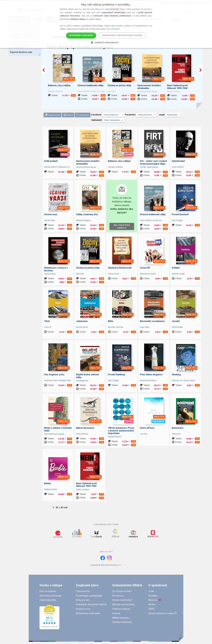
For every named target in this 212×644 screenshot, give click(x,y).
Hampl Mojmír (50, 274)
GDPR (151, 609)
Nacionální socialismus (152, 321)
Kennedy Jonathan (115, 167)
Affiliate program (121, 618)
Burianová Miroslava (148, 381)
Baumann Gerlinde (115, 327)
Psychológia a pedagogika (89, 596)
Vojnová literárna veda (21, 52)
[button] (106, 43)
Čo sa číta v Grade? (122, 591)
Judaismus (82, 321)
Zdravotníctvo (83, 591)
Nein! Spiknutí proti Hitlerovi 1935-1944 (177, 87)
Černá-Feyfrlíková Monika (86, 167)
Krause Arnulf (114, 274)
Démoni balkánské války (90, 86)
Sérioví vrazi (51, 214)
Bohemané (178, 428)
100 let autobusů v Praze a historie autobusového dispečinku (121, 431)
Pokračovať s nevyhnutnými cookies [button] (122, 35)
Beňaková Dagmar (83, 220)
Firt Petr (143, 167)
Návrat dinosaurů (85, 428)
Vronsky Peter (50, 220)
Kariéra (152, 605)
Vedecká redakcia (121, 609)
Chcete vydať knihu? (122, 600)
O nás (151, 591)
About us (153, 600)
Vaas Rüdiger (177, 220)
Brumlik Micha (82, 327)
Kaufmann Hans (51, 381)
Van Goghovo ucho (54, 375)
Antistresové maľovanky (88, 613)
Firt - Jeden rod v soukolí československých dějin (153, 162)
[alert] (106, 24)
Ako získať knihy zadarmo (122, 226)
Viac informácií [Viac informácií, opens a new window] (113, 29)
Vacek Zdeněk (152, 167)
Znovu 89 (145, 268)
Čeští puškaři (51, 161)
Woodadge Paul (82, 381)
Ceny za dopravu (48, 591)
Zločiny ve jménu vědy (119, 86)
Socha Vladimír (82, 434)
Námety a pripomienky (123, 605)
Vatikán (176, 268)
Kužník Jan (157, 220)
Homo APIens (147, 428)
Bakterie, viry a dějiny (59, 86)
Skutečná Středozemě (120, 268)
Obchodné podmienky (50, 596)
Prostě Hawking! (117, 375)
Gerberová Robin (51, 489)
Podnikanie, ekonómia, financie (91, 605)
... (163, 220)
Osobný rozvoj (83, 609)
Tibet (47, 321)
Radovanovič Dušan (148, 274)
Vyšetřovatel (178, 161)
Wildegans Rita (65, 381)
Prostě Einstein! (180, 214)
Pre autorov (118, 596)
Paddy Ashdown (83, 490)
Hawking (176, 375)
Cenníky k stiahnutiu (122, 622)
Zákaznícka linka (48, 600)
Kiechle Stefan (177, 327)
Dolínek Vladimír (51, 167)
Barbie (48, 483)
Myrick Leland (189, 381)
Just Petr (143, 434)
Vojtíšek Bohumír (115, 437)
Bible (111, 321)
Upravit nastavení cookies (161, 613)
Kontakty (153, 596)
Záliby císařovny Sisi (87, 214)
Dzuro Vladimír (178, 167)
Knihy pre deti (83, 600)
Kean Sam (80, 274)
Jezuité (176, 321)
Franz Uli (48, 327)
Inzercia (116, 613)
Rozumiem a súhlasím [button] (81, 35)
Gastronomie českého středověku (149, 87)
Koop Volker (145, 327)
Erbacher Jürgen (178, 274)
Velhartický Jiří (64, 167)
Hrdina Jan (176, 434)
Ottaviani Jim (177, 381)
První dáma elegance (151, 375)
